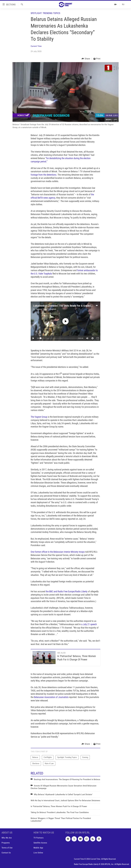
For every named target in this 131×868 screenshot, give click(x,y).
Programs (6, 843)
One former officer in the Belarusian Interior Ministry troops (58, 552)
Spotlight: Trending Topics (45, 13)
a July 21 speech (89, 624)
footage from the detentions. (44, 175)
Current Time (36, 46)
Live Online (38, 853)
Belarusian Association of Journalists (51, 697)
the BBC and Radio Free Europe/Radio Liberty (67, 591)
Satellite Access (40, 843)
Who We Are (7, 838)
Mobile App (38, 848)
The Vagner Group (39, 417)
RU (123, 4)
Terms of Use (7, 848)
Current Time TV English (46, 309)
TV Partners (38, 838)
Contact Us (6, 853)
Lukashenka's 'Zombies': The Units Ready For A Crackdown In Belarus (70, 306)
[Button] (86, 59)
